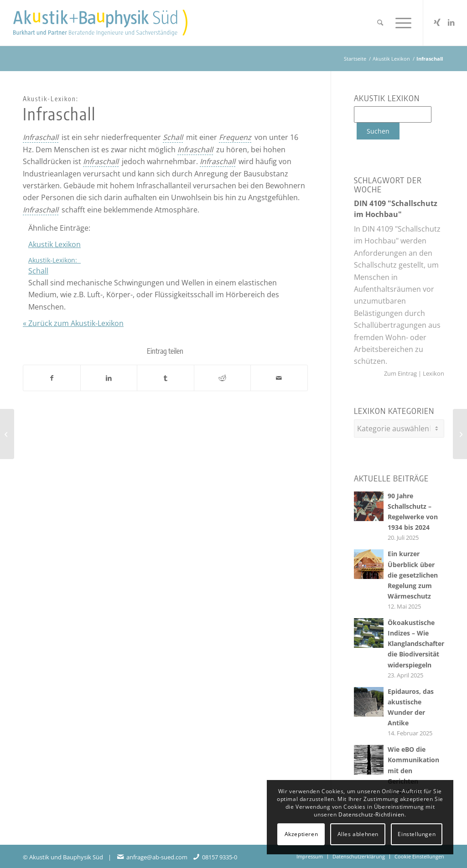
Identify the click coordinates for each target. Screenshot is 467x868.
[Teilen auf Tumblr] (166, 378)
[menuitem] (380, 23)
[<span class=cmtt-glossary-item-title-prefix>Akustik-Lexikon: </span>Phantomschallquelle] (7, 434)
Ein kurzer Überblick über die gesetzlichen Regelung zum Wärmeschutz (413, 572)
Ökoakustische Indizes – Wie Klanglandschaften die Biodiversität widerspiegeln (417, 641)
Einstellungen (417, 834)
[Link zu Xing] (437, 22)
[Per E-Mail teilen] (279, 378)
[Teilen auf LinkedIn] (109, 378)
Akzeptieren (301, 834)
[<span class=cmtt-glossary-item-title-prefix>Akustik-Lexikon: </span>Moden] (460, 434)
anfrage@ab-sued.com (157, 855)
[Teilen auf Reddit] (223, 378)
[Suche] (380, 23)
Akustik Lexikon (54, 244)
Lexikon (433, 373)
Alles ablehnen (358, 834)
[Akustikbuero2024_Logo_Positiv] (100, 23)
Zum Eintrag (401, 373)
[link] (41, 137)
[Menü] (400, 23)
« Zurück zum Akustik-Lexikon (73, 323)
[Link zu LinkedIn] (451, 22)
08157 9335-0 (220, 855)
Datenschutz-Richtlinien (371, 814)
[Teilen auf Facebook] (52, 378)
